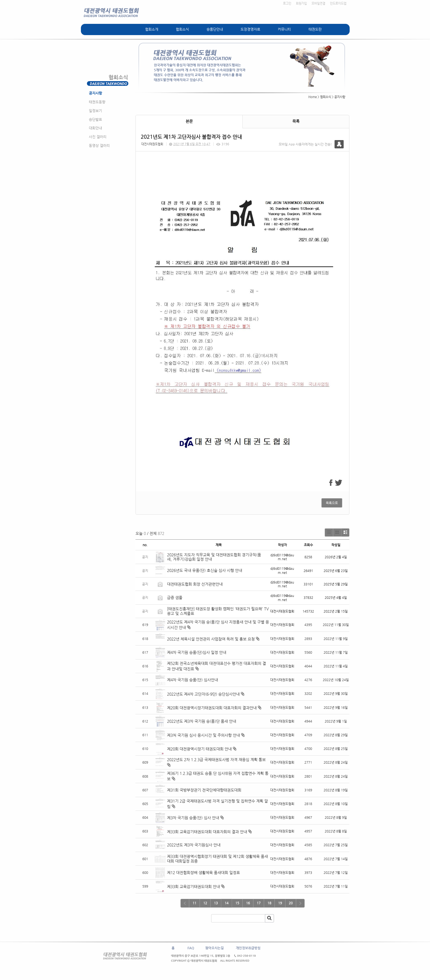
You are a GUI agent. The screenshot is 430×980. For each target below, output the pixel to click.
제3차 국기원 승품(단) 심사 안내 (193, 818)
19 (280, 903)
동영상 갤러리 (99, 145)
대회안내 (95, 128)
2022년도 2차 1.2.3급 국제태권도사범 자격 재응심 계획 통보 (216, 760)
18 (269, 903)
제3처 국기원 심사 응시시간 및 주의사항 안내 (203, 735)
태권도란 (315, 29)
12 (205, 903)
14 (227, 903)
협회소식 (182, 29)
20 (291, 903)
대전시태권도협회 (152, 144)
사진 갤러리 (98, 137)
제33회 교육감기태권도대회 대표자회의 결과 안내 (207, 832)
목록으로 (332, 503)
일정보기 (95, 111)
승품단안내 (215, 29)
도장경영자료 (250, 29)
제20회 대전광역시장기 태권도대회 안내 (199, 749)
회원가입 (301, 3)
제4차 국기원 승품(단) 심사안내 (193, 680)
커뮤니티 (284, 29)
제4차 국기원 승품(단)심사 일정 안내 (197, 652)
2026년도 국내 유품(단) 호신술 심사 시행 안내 (205, 570)
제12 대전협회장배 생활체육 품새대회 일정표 (203, 873)
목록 (296, 121)
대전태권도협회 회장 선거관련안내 (195, 584)
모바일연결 (318, 3)
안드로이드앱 (338, 3)
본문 (189, 121)
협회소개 (152, 29)
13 (216, 903)
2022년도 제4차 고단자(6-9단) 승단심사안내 (203, 694)
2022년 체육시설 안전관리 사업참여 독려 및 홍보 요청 (211, 639)
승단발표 (95, 119)
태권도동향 (97, 102)
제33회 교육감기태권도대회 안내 (193, 886)
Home (312, 97)
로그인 (287, 3)
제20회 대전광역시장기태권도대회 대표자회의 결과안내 (212, 708)
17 (259, 903)
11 (194, 903)
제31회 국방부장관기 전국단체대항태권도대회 (204, 790)
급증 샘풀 (175, 597)
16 (248, 903)
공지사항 (95, 93)
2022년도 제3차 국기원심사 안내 (194, 845)
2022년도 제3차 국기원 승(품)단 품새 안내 (202, 721)
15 (237, 903)
